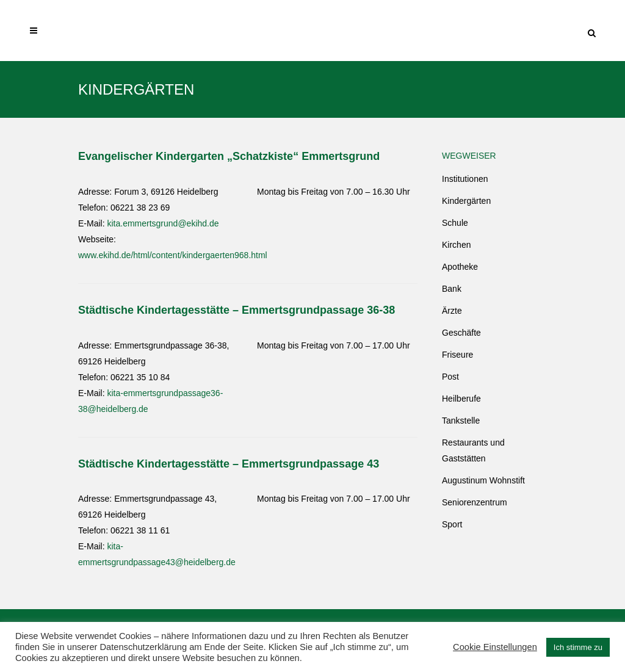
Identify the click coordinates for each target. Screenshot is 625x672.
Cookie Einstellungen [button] (495, 647)
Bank (452, 289)
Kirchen (456, 245)
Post (450, 377)
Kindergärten (466, 201)
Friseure (457, 355)
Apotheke (460, 267)
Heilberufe (461, 399)
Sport (452, 524)
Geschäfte (461, 333)
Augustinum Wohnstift (483, 480)
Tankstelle (461, 421)
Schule (455, 223)
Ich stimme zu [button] (578, 647)
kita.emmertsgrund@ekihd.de (163, 223)
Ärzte (452, 311)
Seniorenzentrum (475, 502)
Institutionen (465, 179)
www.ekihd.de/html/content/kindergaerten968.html (173, 255)
